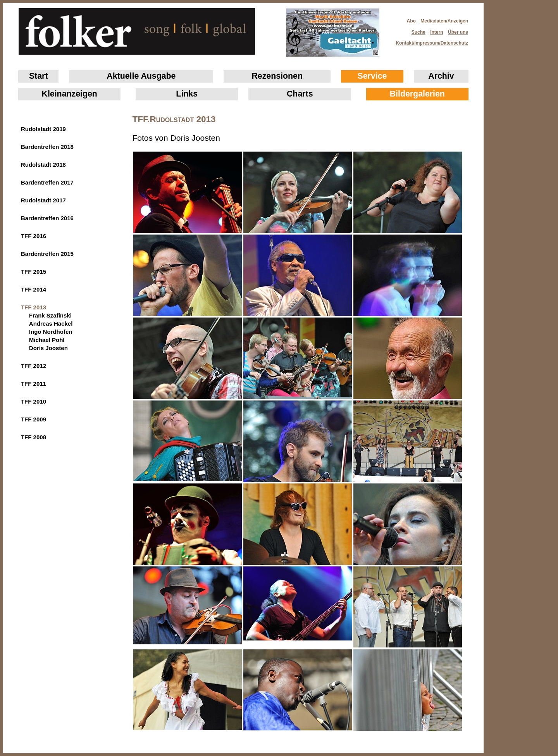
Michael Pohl (47, 340)
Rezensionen (277, 76)
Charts (300, 94)
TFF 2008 (34, 437)
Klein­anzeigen (70, 94)
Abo (411, 21)
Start (39, 76)
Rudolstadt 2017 (43, 200)
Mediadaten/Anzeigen (444, 21)
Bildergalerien (417, 94)
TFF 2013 (34, 307)
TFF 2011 (34, 384)
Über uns (458, 32)
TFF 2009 (34, 419)
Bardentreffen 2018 (47, 147)
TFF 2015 (34, 272)
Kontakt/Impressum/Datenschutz (429, 41)
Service (372, 76)
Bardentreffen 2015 (47, 254)
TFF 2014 (34, 289)
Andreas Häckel (51, 324)
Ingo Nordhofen (51, 332)
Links (187, 94)
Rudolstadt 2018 (43, 165)
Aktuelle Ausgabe (141, 76)
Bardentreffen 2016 (47, 218)
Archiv (441, 76)
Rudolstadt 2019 (43, 129)
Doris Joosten (48, 348)
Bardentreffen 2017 (47, 182)
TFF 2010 (34, 401)
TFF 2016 (34, 236)
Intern (437, 32)
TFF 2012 (34, 366)
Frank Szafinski (50, 315)
